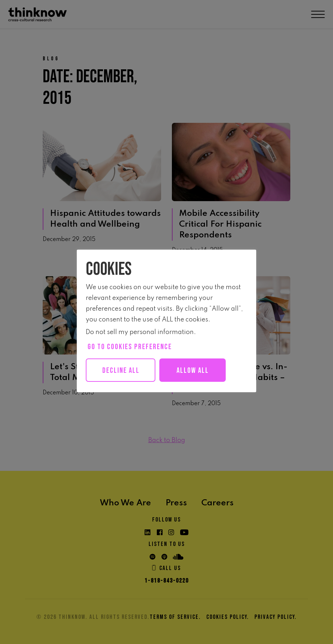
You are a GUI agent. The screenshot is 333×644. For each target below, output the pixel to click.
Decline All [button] (123, 370)
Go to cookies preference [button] (130, 347)
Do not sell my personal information (140, 332)
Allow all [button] (200, 370)
